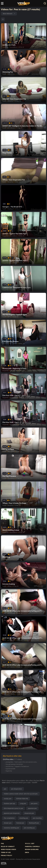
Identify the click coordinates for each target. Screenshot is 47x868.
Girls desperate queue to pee (13, 808)
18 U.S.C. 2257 (30, 843)
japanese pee (32, 808)
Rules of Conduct (8, 846)
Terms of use (6, 852)
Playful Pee (9, 771)
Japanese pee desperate (12, 813)
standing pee (24, 818)
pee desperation (17, 789)
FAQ (2, 843)
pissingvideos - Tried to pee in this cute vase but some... (21, 762)
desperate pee (29, 813)
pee (5, 789)
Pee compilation (9, 818)
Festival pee (20, 823)
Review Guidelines (32, 849)
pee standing (37, 818)
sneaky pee (8, 799)
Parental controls (32, 846)
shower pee (8, 823)
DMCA (27, 852)
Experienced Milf (10, 769)
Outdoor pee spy (9, 803)
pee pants (34, 803)
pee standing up (29, 828)
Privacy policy (7, 855)
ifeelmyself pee (34, 823)
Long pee (23, 803)
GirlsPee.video (8, 759)
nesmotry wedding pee (11, 828)
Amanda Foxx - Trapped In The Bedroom (17, 766)
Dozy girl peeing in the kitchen (14, 764)
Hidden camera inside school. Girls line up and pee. (21, 794)
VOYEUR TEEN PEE (22, 799)
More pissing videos (9, 849)
